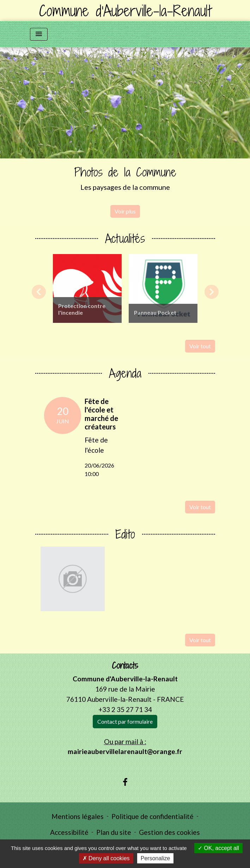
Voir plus (125, 211)
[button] (19, 136)
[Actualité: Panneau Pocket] (163, 288)
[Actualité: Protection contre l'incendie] (87, 288)
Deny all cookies (106, 858)
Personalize (156, 858)
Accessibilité (69, 832)
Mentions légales (78, 816)
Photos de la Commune (125, 172)
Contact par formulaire (125, 721)
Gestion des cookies (169, 832)
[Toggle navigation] (39, 34)
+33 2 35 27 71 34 (125, 709)
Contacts (125, 666)
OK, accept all (218, 848)
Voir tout (200, 346)
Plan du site (114, 832)
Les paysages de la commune (125, 187)
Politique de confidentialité (153, 816)
